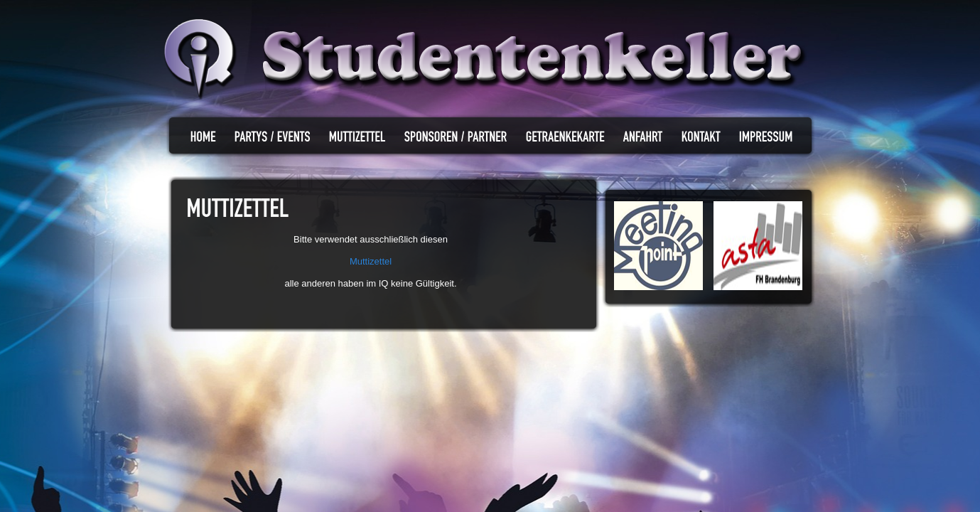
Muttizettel (371, 261)
